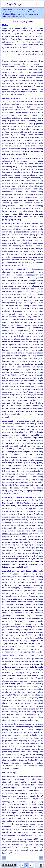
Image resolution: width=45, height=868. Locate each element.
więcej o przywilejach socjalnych (17, 534)
